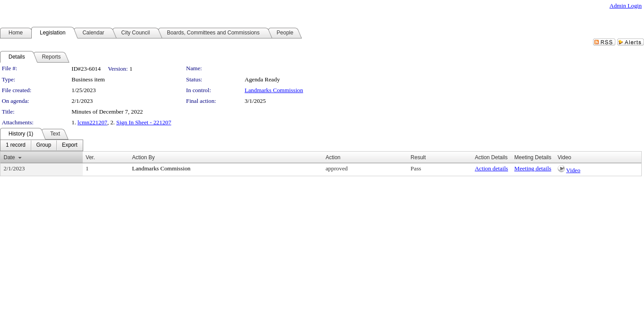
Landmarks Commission (274, 90)
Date (9, 157)
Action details (491, 168)
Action (333, 157)
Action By (143, 157)
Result (418, 157)
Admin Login (626, 6)
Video (573, 170)
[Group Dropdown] (44, 145)
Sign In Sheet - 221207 (144, 122)
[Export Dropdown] (70, 145)
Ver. (91, 157)
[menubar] (42, 145)
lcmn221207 (92, 122)
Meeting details (533, 168)
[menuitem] (16, 145)
